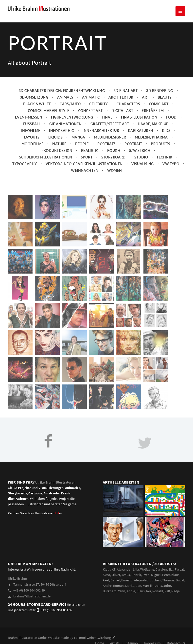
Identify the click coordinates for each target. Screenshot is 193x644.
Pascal (179, 569)
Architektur (121, 97)
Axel (106, 580)
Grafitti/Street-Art (110, 124)
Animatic (91, 97)
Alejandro (141, 580)
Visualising (143, 164)
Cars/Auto (70, 104)
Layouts (32, 137)
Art (145, 97)
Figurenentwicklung (72, 117)
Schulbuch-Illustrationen (46, 157)
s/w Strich (140, 150)
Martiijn (148, 586)
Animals (65, 97)
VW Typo (171, 164)
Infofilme (31, 131)
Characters (128, 104)
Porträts (106, 144)
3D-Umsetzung (34, 97)
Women (115, 170)
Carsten (161, 569)
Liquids (55, 137)
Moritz (130, 586)
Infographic (61, 131)
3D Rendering (159, 91)
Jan (139, 586)
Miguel (156, 575)
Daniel (115, 580)
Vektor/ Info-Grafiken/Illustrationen (84, 164)
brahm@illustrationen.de (29, 596)
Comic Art (159, 104)
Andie (131, 591)
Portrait (133, 144)
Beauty (165, 97)
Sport (87, 157)
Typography (25, 164)
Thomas (168, 580)
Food (171, 117)
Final (107, 117)
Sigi (171, 569)
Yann (122, 591)
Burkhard (110, 591)
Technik (164, 157)
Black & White (37, 104)
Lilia (136, 569)
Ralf (167, 591)
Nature (59, 144)
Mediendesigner (110, 137)
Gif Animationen (66, 124)
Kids (166, 131)
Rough (114, 150)
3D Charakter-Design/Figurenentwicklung (62, 91)
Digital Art (122, 111)
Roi (149, 591)
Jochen (155, 580)
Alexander (124, 569)
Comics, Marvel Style (49, 111)
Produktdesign (57, 150)
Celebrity (98, 104)
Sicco (106, 575)
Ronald (158, 591)
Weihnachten (85, 170)
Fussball (32, 124)
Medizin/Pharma (151, 137)
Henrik (136, 575)
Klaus (175, 575)
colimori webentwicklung (95, 638)
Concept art (90, 111)
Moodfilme (33, 144)
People (82, 144)
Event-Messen (29, 117)
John (167, 586)
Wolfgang (147, 569)
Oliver (116, 575)
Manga (78, 137)
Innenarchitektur (101, 131)
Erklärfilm (153, 111)
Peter (166, 575)
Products (160, 144)
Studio (141, 157)
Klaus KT (109, 569)
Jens (158, 586)
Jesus (126, 575)
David (180, 580)
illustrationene (48, 513)
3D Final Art (126, 91)
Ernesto (127, 580)
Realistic (90, 150)
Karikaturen (141, 131)
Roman (118, 586)
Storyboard (114, 157)
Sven (146, 575)
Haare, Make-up (153, 124)
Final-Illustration (139, 117)
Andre (107, 586)
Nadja (175, 591)
